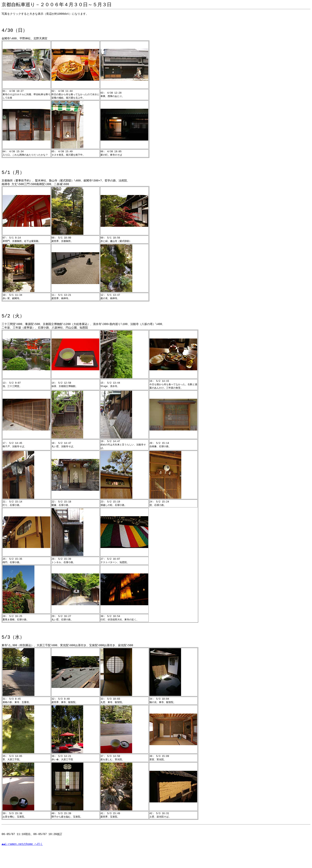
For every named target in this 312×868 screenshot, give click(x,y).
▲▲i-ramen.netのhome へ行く (22, 859)
